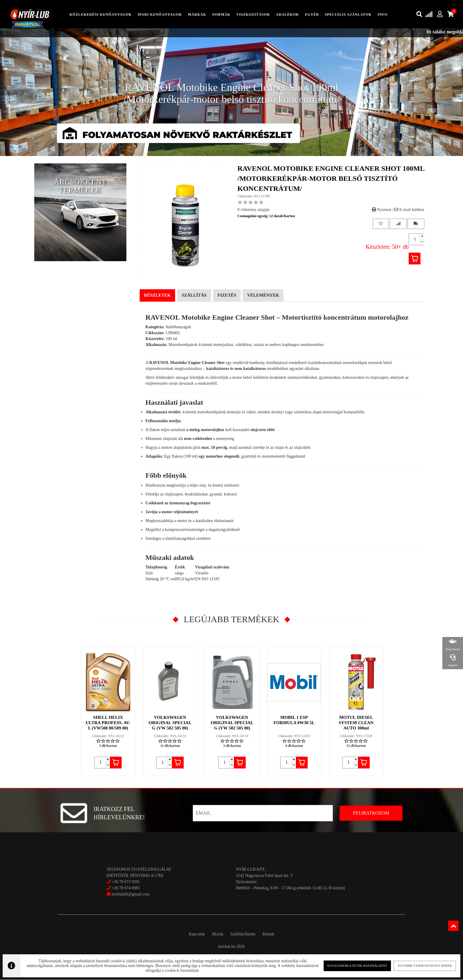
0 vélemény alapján (253, 210)
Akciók (216, 935)
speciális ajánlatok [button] (348, 14)
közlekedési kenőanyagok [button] (101, 14)
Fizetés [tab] (227, 296)
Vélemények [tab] (263, 296)
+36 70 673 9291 (126, 882)
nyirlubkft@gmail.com (128, 895)
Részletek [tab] (158, 296)
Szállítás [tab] (194, 296)
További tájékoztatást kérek (418, 965)
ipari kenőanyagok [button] (160, 14)
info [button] (383, 14)
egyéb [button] (312, 14)
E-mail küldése (409, 210)
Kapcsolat (193, 935)
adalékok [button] (288, 14)
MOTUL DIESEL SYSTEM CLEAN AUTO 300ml (356, 723)
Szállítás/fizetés (244, 935)
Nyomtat (382, 210)
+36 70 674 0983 (126, 889)
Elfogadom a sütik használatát (353, 965)
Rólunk (272, 935)
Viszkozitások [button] (253, 14)
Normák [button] (221, 14)
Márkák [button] (197, 14)
